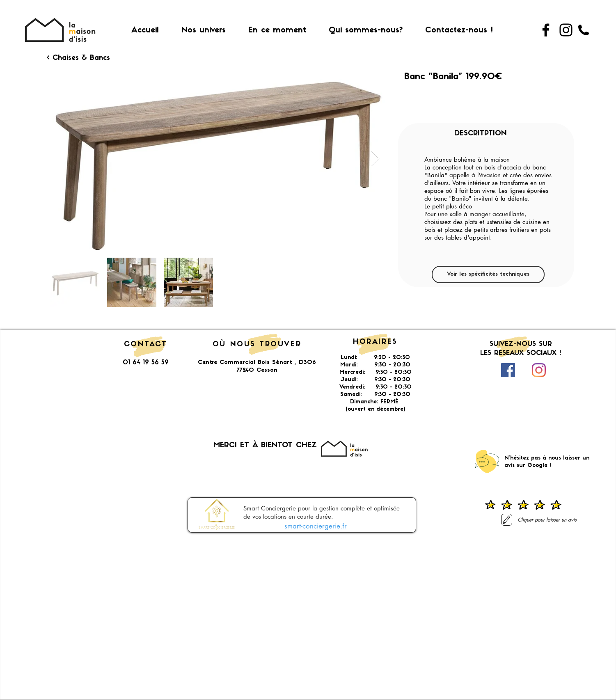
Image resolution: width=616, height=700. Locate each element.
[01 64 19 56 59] (584, 30)
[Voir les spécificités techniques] (488, 275)
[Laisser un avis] (507, 520)
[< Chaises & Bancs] (78, 58)
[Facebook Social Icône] (508, 370)
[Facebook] (546, 30)
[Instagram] (566, 30)
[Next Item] (375, 159)
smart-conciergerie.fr (316, 526)
